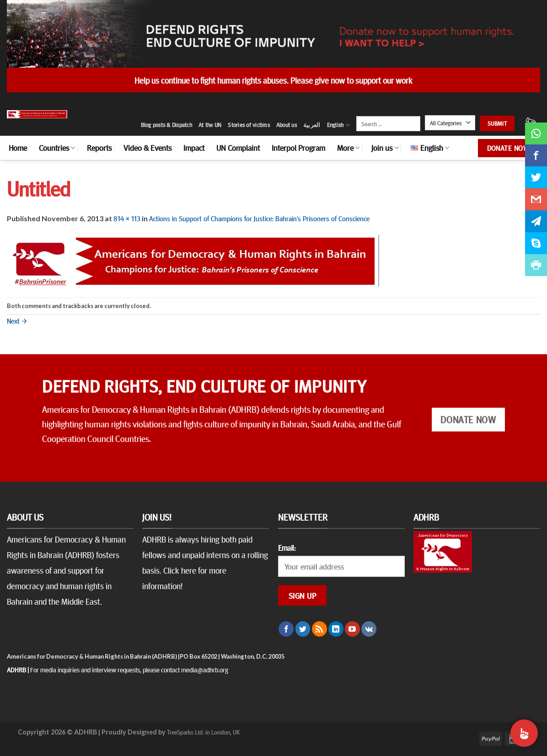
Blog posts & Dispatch (166, 125)
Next (17, 320)
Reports (99, 148)
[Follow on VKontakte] (369, 629)
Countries (57, 148)
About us (287, 125)
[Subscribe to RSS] (319, 629)
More (348, 148)
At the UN (210, 125)
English (338, 125)
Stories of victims (249, 125)
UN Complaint (238, 148)
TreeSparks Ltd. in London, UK (203, 732)
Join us (385, 148)
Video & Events (147, 148)
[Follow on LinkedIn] (336, 629)
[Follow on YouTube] (352, 629)
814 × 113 (127, 218)
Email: (287, 548)
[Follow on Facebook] (286, 629)
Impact (194, 148)
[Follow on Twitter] (303, 629)
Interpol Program (298, 148)
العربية (312, 125)
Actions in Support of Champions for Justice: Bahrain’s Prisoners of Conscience (259, 218)
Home (18, 148)
